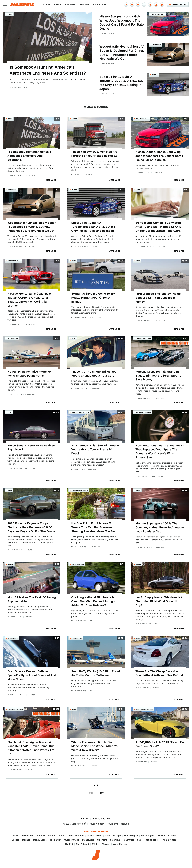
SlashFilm (115, 840)
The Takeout (83, 844)
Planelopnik (13, 338)
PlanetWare (88, 840)
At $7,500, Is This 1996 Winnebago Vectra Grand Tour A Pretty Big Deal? (95, 449)
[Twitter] (144, 5)
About (85, 819)
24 (122, 339)
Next (101, 793)
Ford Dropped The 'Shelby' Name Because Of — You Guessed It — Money (158, 298)
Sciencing (102, 840)
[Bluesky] (132, 5)
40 (186, 261)
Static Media (78, 824)
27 (58, 339)
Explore (52, 836)
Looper (16, 840)
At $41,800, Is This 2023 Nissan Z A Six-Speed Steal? (160, 744)
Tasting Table (152, 840)
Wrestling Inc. (120, 844)
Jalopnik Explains (143, 412)
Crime (10, 14)
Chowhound (27, 836)
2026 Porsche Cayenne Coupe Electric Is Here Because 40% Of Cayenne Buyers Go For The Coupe (31, 527)
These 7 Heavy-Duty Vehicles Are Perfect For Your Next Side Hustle (94, 154)
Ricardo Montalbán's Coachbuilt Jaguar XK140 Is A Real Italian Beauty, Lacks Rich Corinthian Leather (29, 300)
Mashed (26, 840)
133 (58, 709)
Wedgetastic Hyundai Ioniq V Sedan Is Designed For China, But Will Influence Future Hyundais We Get (122, 53)
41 (186, 339)
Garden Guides (94, 836)
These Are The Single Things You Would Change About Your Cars (94, 374)
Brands (84, 4)
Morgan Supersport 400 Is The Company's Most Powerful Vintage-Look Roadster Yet (160, 527)
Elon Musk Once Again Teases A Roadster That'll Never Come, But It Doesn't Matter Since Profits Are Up (31, 748)
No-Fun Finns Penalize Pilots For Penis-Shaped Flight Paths (30, 374)
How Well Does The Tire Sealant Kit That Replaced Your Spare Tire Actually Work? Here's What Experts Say (160, 451)
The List (69, 844)
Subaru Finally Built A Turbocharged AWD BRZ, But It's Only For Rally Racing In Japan (121, 83)
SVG (139, 840)
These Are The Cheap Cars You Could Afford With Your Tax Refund (159, 673)
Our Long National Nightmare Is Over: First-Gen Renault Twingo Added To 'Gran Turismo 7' (93, 601)
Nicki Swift (56, 840)
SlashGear (129, 840)
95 (122, 412)
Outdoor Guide (72, 840)
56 (58, 490)
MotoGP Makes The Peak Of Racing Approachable (32, 599)
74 (122, 709)
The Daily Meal (169, 840)
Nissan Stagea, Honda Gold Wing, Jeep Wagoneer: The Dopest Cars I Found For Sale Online (122, 22)
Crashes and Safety (80, 490)
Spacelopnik (13, 638)
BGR (16, 836)
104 (58, 412)
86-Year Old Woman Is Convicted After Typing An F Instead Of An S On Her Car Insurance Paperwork (158, 227)
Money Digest (40, 840)
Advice (74, 119)
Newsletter (178, 5)
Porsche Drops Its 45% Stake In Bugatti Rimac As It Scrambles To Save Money (158, 376)
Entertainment (78, 564)
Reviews (70, 4)
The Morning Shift (143, 338)
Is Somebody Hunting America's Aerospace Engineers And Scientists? (48, 70)
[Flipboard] (138, 5)
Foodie (63, 836)
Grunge (117, 836)
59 (186, 709)
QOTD (74, 338)
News (57, 4)
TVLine (96, 844)
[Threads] (150, 5)
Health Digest (131, 836)
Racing (155, 75)
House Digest (148, 836)
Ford (138, 261)
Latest (46, 4)
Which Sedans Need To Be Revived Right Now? (31, 447)
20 (186, 490)
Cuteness (41, 836)
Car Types (100, 4)
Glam (108, 836)
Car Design (156, 45)
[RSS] (162, 5)
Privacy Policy (101, 819)
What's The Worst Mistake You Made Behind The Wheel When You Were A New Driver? (95, 746)
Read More (51, 180)
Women (106, 844)
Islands (172, 836)
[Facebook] (126, 5)
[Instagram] (156, 5)
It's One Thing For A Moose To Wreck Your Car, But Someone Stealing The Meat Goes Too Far (93, 527)
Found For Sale (158, 14)
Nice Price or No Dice (80, 412)
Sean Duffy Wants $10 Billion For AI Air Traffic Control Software (96, 673)
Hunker (161, 836)
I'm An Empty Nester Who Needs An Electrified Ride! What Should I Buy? (160, 601)
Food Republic (77, 836)
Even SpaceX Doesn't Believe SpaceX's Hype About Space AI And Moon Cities (32, 675)
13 (122, 490)
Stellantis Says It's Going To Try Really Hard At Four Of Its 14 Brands (93, 298)
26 (122, 261)
